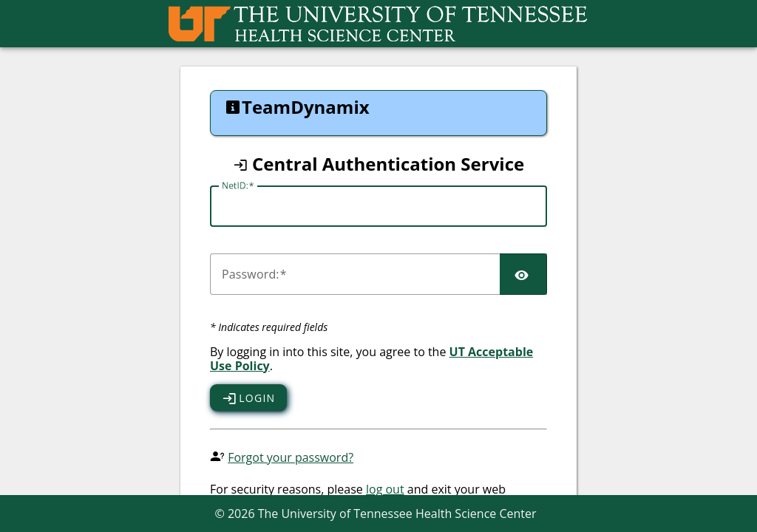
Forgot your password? (291, 457)
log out (385, 489)
